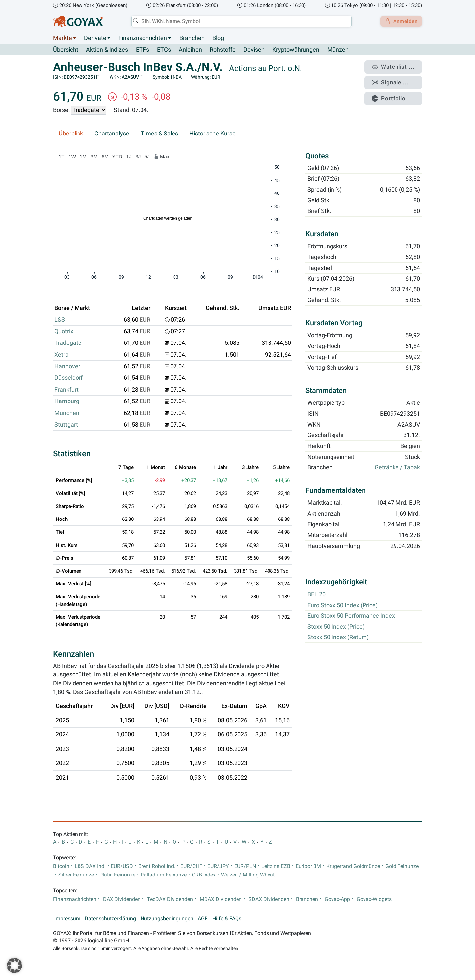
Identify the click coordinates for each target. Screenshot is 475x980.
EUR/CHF (191, 866)
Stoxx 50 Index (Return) (338, 638)
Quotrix (64, 332)
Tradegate (68, 343)
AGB (203, 919)
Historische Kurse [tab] (212, 134)
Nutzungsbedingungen (167, 919)
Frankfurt (66, 390)
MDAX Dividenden (221, 899)
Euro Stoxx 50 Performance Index (351, 616)
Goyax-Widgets (374, 899)
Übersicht (66, 50)
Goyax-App (337, 899)
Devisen (254, 50)
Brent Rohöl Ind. (157, 866)
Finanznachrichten (143, 38)
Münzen (338, 50)
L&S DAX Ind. (90, 866)
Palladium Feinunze (164, 875)
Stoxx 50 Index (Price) (336, 627)
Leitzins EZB (276, 866)
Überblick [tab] (71, 134)
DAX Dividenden (122, 899)
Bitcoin (61, 866)
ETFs (142, 50)
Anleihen (190, 50)
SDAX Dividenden (269, 899)
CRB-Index (204, 875)
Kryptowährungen (296, 50)
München (67, 413)
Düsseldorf (69, 378)
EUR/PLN (245, 866)
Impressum (67, 919)
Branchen (192, 38)
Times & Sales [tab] (159, 134)
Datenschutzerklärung (110, 919)
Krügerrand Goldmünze (353, 866)
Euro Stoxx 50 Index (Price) (343, 605)
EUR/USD (122, 866)
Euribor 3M (308, 866)
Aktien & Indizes (107, 50)
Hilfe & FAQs (227, 919)
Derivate (95, 38)
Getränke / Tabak (397, 468)
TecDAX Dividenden (170, 899)
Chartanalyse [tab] (112, 134)
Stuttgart (66, 425)
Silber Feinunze (76, 875)
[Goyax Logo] (78, 21)
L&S (60, 320)
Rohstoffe (223, 50)
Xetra (62, 355)
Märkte (63, 38)
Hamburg (67, 401)
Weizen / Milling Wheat (248, 875)
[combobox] (239, 21)
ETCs (164, 50)
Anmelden (399, 21)
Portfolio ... (396, 94)
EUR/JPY (218, 866)
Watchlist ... (396, 66)
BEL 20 (317, 595)
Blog (218, 38)
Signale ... (394, 80)
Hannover (67, 367)
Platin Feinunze (117, 875)
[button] (15, 965)
